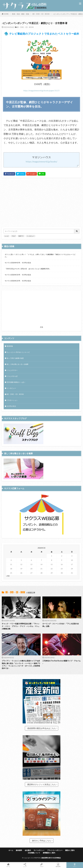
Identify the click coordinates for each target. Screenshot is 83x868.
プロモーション (12, 400)
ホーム (11, 850)
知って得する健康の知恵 (15, 358)
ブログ (14, 236)
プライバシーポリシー (55, 850)
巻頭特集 (10, 346)
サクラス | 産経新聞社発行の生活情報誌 (47, 858)
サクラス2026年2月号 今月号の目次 (18, 281)
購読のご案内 (70, 850)
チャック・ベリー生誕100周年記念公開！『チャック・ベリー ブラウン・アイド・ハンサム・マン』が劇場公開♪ (21, 626)
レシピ (7, 236)
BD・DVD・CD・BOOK (41, 14)
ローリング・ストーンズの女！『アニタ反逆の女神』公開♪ (61, 625)
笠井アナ (21, 236)
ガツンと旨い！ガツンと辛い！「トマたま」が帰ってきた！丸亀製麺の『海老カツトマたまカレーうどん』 (40, 256)
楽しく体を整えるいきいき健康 (18, 364)
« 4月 (8, 576)
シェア (25, 865)
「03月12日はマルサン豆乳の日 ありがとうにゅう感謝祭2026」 (28, 269)
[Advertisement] (41, 202)
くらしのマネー (12, 370)
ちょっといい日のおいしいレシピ (18, 352)
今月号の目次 (11, 406)
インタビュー (31, 236)
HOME (6, 14)
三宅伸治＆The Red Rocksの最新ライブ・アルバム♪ (62, 662)
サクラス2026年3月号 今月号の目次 (18, 275)
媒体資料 (19, 850)
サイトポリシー (39, 850)
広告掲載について (34, 853)
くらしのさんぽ (12, 376)
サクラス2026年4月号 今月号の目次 (18, 263)
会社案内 (28, 850)
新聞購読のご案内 (49, 853)
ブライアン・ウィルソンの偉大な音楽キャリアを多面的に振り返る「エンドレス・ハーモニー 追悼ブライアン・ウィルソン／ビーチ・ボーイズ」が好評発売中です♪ (21, 665)
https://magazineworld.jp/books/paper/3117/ (42, 91)
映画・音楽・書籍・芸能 (21, 14)
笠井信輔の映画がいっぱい (16, 382)
